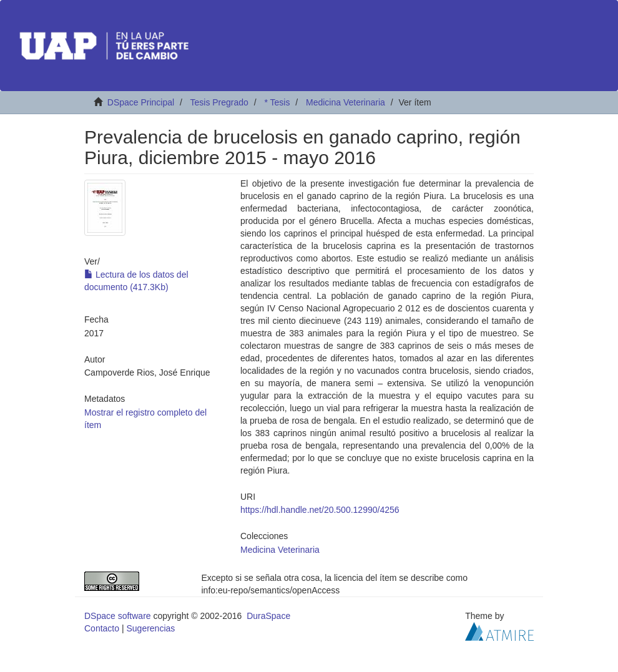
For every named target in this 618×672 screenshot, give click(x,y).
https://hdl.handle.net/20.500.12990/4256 (320, 510)
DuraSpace (268, 616)
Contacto (102, 628)
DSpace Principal (141, 102)
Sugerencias (150, 628)
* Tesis (277, 102)
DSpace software (118, 616)
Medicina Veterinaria (346, 102)
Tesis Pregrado (219, 102)
